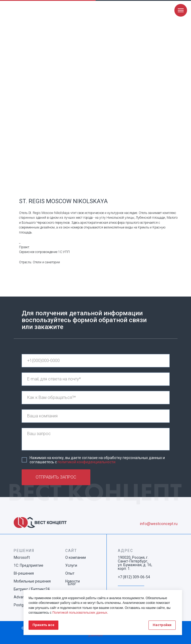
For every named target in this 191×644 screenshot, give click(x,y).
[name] (96, 398)
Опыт (70, 573)
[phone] (96, 361)
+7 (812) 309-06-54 (134, 577)
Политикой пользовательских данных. (80, 613)
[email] (96, 379)
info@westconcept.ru (159, 524)
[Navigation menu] (181, 10)
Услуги (71, 565)
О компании (76, 557)
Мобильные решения (32, 581)
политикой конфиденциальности (87, 462)
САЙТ (71, 551)
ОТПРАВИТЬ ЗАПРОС (56, 477)
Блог (72, 584)
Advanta (21, 597)
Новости (73, 581)
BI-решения (24, 573)
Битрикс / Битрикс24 (32, 589)
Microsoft (22, 557)
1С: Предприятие (29, 565)
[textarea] (96, 439)
